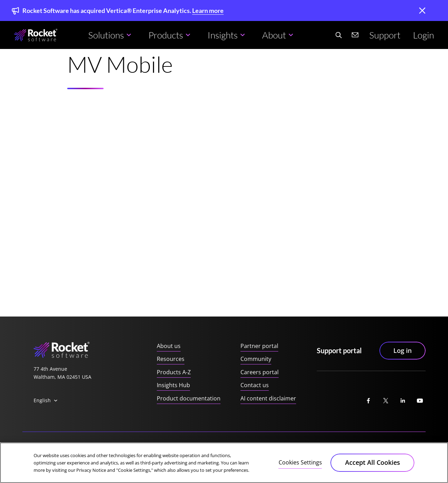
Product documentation (189, 398)
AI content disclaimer (268, 398)
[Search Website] (338, 35)
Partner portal (259, 346)
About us (169, 346)
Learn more (208, 10)
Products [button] (166, 35)
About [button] (274, 35)
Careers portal (260, 372)
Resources (171, 359)
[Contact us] (355, 35)
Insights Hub (173, 385)
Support (385, 35)
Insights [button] (223, 35)
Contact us (255, 385)
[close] (422, 11)
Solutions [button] (106, 35)
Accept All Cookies (373, 463)
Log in (402, 350)
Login (423, 35)
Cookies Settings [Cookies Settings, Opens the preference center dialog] (300, 463)
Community (256, 359)
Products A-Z (174, 372)
